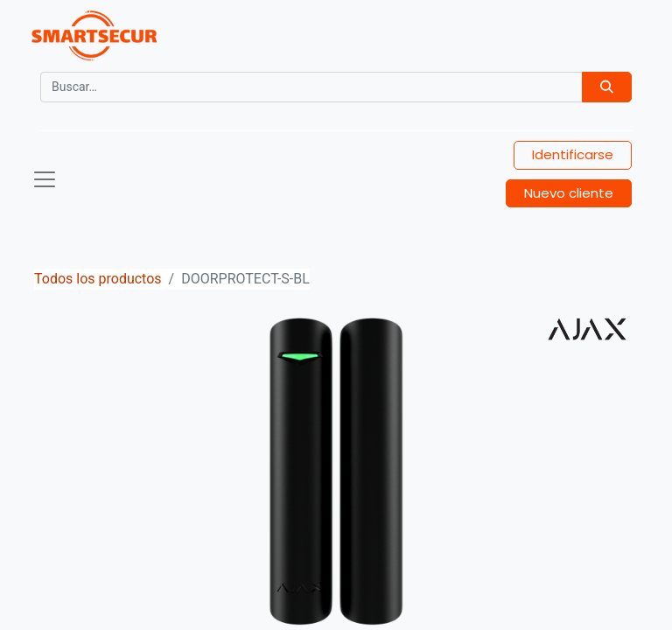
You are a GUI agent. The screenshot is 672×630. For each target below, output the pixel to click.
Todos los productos (98, 279)
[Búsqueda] (607, 87)
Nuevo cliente (569, 193)
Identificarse (573, 154)
